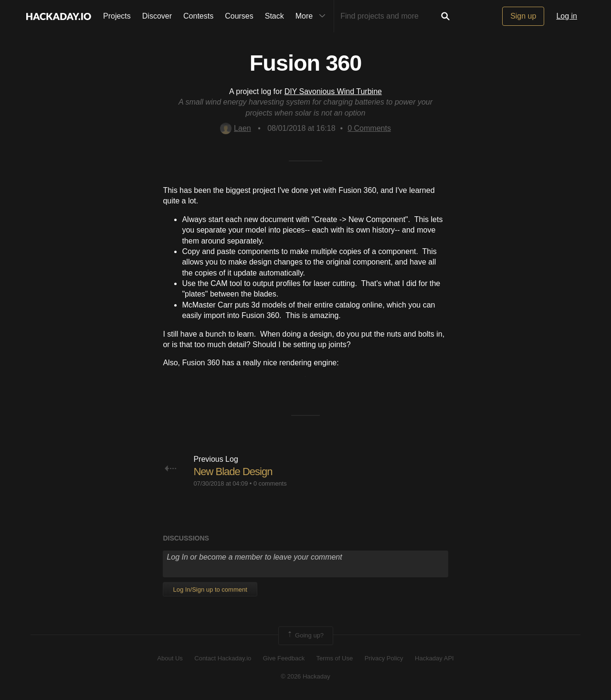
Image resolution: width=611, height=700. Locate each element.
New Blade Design (233, 472)
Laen (236, 128)
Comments (369, 128)
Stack (274, 16)
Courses (239, 16)
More (313, 16)
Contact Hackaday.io (223, 658)
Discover (157, 16)
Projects (117, 16)
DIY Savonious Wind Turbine (333, 91)
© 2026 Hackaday (305, 676)
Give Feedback (284, 658)
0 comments (270, 483)
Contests (198, 16)
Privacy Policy (384, 658)
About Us (170, 658)
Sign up (523, 16)
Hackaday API (434, 658)
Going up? (305, 636)
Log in (567, 16)
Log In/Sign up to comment (210, 589)
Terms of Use (335, 658)
